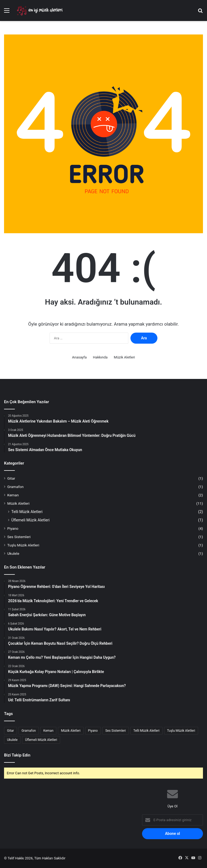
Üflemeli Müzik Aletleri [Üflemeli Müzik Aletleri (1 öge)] (41, 740)
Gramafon (15, 487)
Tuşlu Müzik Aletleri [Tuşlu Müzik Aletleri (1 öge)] (181, 731)
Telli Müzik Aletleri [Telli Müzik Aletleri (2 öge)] (146, 731)
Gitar (11, 478)
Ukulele (13, 553)
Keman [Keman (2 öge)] (48, 731)
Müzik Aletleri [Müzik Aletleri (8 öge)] (71, 731)
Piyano (13, 528)
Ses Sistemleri (19, 537)
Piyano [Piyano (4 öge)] (93, 731)
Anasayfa (79, 357)
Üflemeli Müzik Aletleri (30, 520)
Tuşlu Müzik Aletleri (23, 545)
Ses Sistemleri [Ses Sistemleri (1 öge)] (116, 731)
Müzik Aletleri (124, 357)
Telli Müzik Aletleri (27, 512)
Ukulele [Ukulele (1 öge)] (12, 740)
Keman (13, 495)
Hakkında (100, 357)
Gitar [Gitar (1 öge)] (11, 731)
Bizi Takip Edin (17, 755)
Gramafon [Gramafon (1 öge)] (29, 731)
